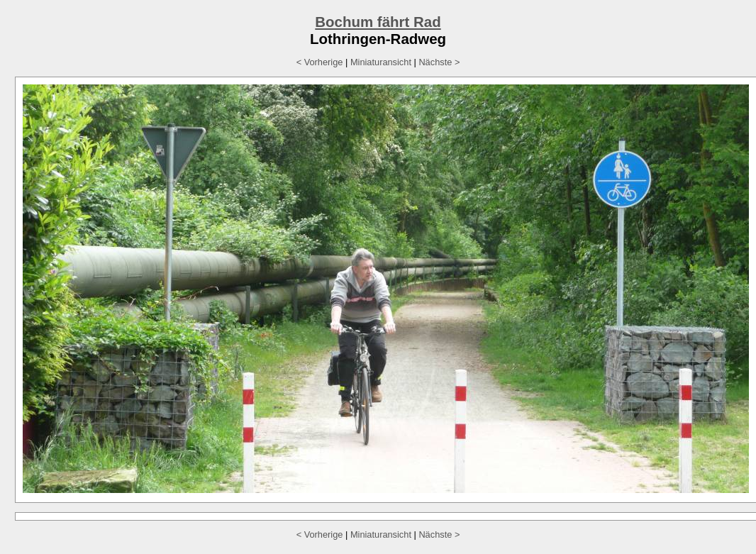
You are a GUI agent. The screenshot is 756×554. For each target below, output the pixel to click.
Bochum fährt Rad (378, 22)
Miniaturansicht (381, 62)
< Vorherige (320, 62)
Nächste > (439, 62)
